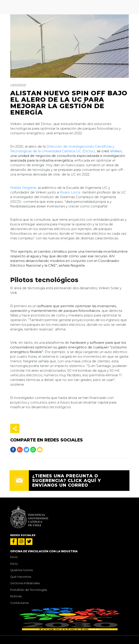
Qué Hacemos (21, 577)
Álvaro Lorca (70, 192)
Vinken (116, 151)
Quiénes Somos (22, 570)
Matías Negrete (23, 188)
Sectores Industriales (25, 583)
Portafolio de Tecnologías (29, 590)
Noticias (16, 596)
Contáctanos (19, 603)
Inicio (14, 557)
